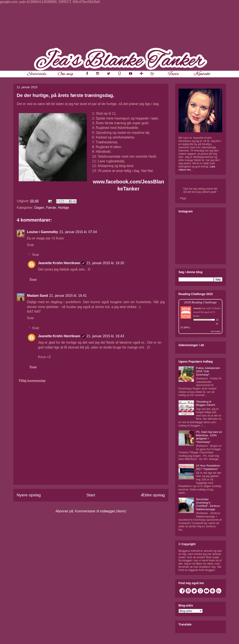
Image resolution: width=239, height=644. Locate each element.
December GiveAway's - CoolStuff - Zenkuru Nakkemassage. (208, 504)
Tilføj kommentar (32, 381)
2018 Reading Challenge (200, 302)
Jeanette (197, 308)
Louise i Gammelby (43, 232)
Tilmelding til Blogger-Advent (206, 403)
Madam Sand (38, 296)
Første (51, 208)
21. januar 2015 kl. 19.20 (105, 263)
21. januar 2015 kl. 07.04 (78, 232)
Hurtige (63, 208)
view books (216, 331)
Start (91, 495)
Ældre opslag (153, 495)
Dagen (39, 208)
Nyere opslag (29, 495)
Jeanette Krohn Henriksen (59, 263)
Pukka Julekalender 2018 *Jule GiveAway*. (208, 371)
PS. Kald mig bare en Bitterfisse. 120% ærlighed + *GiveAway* (209, 437)
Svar (31, 245)
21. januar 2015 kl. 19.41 (68, 296)
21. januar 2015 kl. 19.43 (105, 336)
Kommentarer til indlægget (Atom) (100, 511)
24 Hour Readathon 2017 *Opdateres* (208, 467)
